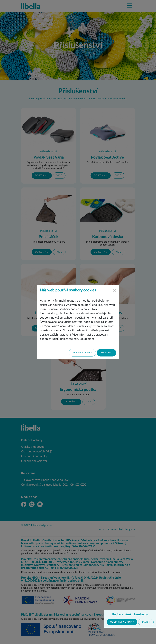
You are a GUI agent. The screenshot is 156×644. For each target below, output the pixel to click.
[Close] (115, 290)
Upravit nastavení (82, 353)
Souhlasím (106, 353)
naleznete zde (69, 339)
